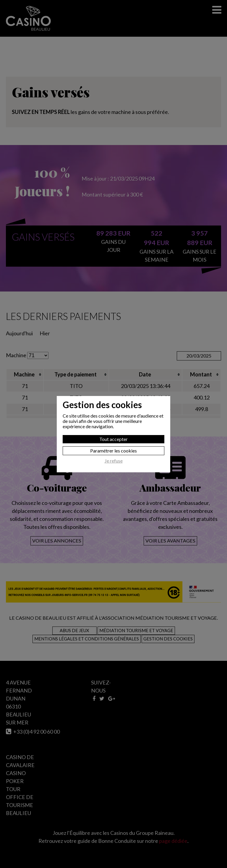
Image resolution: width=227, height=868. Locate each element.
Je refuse (114, 461)
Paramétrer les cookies (113, 451)
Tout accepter (113, 439)
